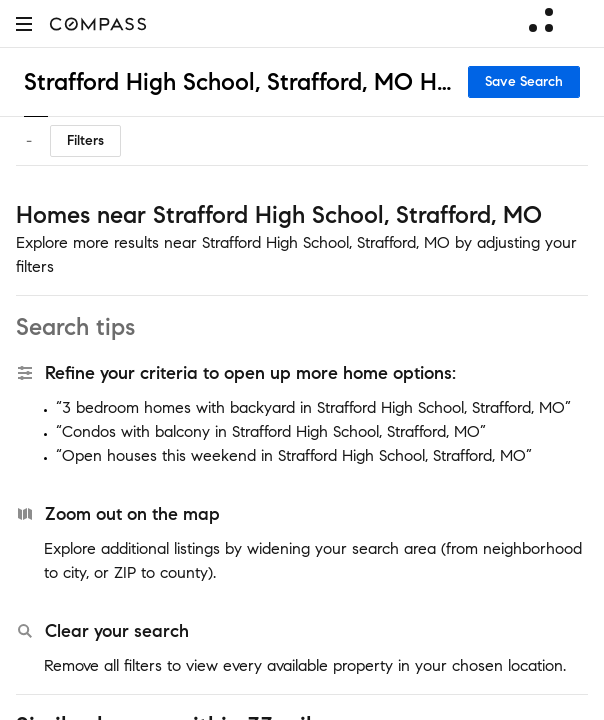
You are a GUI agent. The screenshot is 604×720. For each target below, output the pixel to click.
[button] (24, 23)
